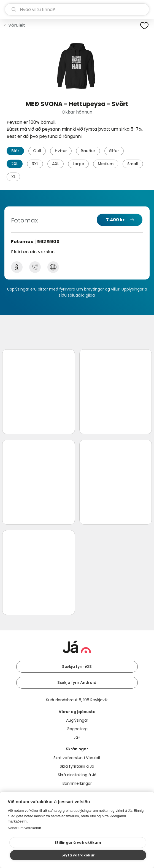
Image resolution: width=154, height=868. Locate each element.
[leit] (77, 9)
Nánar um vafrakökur (24, 828)
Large (78, 164)
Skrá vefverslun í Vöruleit (77, 758)
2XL (15, 164)
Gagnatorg (77, 729)
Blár (15, 151)
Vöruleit (17, 25)
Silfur (114, 151)
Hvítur (61, 151)
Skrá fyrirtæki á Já (77, 766)
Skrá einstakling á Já (77, 775)
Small (133, 164)
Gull (37, 151)
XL (13, 177)
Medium (106, 164)
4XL (56, 164)
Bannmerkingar (77, 783)
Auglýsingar (77, 720)
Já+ (77, 737)
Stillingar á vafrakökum (78, 843)
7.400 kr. (116, 220)
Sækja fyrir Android (77, 682)
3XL (35, 164)
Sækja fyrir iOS (77, 667)
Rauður (88, 151)
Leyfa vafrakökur (78, 855)
